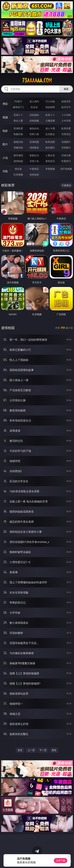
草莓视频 (50, 169)
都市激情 (18, 155)
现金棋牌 (50, 107)
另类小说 (34, 161)
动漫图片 (66, 142)
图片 (5, 144)
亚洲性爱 (18, 128)
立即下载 (61, 860)
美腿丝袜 (18, 148)
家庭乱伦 (34, 155)
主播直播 (50, 121)
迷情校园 (18, 161)
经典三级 (34, 134)
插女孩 (18, 169)
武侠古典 (66, 155)
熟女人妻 (18, 121)
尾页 (54, 750)
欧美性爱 (66, 128)
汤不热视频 (66, 169)
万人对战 (50, 101)
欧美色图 (50, 142)
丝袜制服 (34, 121)
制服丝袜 (18, 134)
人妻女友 (50, 155)
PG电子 (18, 101)
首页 (20, 750)
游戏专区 (66, 101)
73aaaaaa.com (37, 80)
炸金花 (34, 107)
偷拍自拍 (34, 128)
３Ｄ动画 (66, 115)
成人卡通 (50, 128)
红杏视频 (18, 175)
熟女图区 (50, 148)
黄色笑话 (50, 161)
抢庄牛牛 (66, 107)
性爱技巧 (66, 161)
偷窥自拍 (18, 142)
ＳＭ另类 (66, 121)
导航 (5, 171)
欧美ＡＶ (50, 115)
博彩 (5, 104)
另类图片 (66, 148)
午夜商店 (34, 169)
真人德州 (34, 101)
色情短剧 (34, 175)
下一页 (43, 750)
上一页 (31, 750)
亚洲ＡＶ (18, 115)
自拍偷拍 (34, 115)
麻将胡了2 (18, 107)
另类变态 (66, 134)
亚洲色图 (34, 142)
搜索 (66, 89)
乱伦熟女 (50, 134)
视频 (5, 117)
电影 (5, 131)
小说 (5, 158)
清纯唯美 (34, 148)
